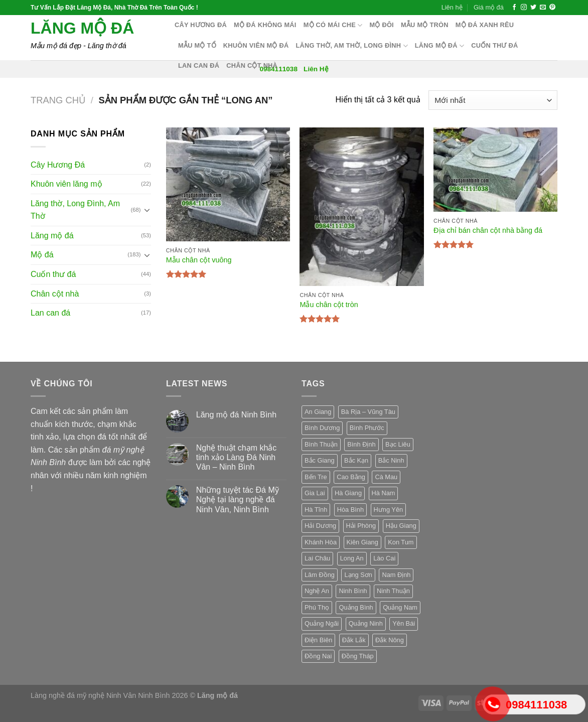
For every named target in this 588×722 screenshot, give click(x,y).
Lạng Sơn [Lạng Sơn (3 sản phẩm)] (358, 575)
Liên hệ (452, 7)
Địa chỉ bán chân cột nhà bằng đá (488, 230)
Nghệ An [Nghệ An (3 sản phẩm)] (317, 591)
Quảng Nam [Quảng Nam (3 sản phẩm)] (400, 607)
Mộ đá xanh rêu (485, 25)
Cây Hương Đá (58, 165)
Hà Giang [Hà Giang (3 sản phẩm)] (348, 493)
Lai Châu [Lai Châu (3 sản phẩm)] (317, 558)
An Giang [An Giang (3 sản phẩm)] (318, 412)
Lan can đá (199, 65)
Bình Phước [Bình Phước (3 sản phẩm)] (367, 428)
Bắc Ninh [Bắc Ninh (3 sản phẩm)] (391, 460)
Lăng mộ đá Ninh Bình (236, 415)
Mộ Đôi (382, 25)
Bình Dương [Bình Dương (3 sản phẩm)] (322, 428)
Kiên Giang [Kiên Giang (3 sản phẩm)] (362, 542)
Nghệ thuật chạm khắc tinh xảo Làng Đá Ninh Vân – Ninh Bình (237, 457)
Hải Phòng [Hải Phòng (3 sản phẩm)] (361, 526)
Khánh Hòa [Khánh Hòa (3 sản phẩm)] (321, 542)
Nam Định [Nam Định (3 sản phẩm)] (396, 575)
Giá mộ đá (489, 7)
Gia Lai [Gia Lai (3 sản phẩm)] (315, 493)
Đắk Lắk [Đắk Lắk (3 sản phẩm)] (354, 640)
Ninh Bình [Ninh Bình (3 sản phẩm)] (353, 591)
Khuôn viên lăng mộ (66, 184)
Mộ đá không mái (265, 25)
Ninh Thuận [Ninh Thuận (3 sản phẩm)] (393, 591)
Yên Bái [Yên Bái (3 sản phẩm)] (404, 623)
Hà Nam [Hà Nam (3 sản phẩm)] (384, 493)
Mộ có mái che (333, 25)
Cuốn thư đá (494, 45)
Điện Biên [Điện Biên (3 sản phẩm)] (318, 640)
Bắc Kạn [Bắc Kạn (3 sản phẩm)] (356, 460)
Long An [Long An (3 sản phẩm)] (352, 558)
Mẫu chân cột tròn (329, 305)
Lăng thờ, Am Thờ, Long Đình (352, 46)
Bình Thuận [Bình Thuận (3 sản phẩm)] (321, 444)
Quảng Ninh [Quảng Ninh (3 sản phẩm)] (366, 623)
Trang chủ (58, 100)
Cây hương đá (201, 25)
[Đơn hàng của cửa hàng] (493, 100)
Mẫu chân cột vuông (199, 260)
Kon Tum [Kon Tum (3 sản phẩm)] (401, 542)
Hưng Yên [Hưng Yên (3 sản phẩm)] (389, 510)
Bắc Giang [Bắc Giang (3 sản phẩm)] (320, 460)
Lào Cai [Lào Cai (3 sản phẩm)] (384, 558)
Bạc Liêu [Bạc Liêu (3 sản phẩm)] (398, 444)
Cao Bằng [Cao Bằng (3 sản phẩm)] (351, 477)
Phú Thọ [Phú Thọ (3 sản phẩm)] (317, 607)
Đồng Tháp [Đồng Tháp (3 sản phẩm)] (358, 656)
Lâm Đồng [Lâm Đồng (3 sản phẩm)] (320, 575)
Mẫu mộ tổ (197, 45)
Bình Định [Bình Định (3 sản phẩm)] (361, 444)
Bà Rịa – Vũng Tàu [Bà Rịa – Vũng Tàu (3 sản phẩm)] (368, 412)
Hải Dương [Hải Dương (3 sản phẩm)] (320, 526)
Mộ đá (42, 255)
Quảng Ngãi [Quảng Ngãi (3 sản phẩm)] (322, 623)
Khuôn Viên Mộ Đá (256, 45)
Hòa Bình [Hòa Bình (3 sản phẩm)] (350, 510)
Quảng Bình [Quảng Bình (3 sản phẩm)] (356, 607)
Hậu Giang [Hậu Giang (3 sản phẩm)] (401, 526)
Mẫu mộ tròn (425, 25)
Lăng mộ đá (82, 28)
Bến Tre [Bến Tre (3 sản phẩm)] (316, 477)
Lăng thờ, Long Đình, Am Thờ (75, 210)
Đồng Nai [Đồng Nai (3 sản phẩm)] (318, 656)
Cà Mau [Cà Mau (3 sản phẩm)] (386, 477)
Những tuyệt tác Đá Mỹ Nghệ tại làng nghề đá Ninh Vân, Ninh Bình (238, 499)
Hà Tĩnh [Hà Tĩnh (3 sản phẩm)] (316, 510)
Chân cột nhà (252, 65)
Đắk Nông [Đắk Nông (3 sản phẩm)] (390, 640)
